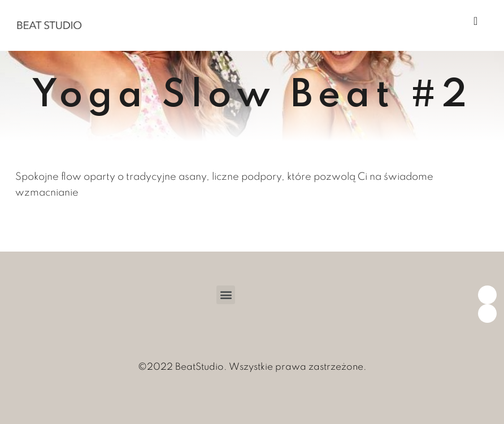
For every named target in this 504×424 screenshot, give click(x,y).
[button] (226, 295)
